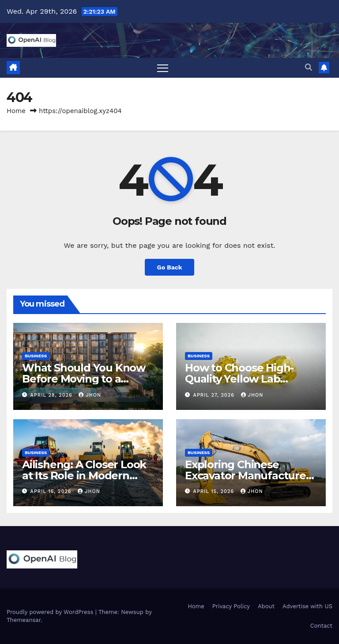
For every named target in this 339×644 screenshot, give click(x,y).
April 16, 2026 (52, 491)
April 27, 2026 (215, 395)
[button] (309, 67)
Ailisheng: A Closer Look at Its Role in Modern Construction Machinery (84, 475)
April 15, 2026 (215, 491)
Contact (321, 626)
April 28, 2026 (53, 395)
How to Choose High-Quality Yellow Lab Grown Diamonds (239, 379)
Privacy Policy (231, 607)
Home (16, 111)
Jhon (90, 395)
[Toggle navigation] (163, 68)
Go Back (169, 267)
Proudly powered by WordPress (51, 612)
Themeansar (24, 620)
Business (36, 356)
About (266, 607)
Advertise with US (307, 607)
